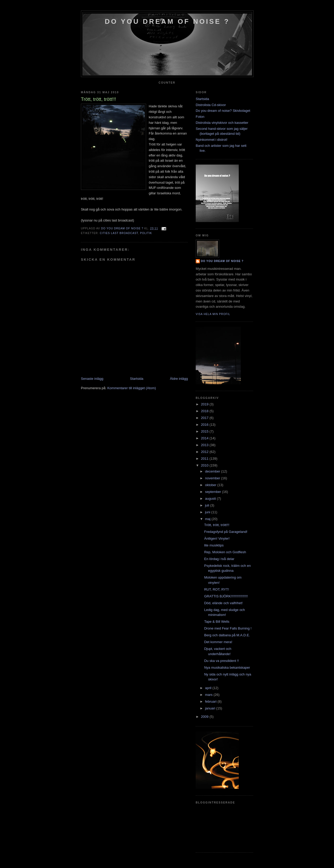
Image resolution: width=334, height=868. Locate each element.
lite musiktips (214, 545)
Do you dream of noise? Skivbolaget (223, 111)
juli (208, 505)
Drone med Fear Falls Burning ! (228, 628)
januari (211, 708)
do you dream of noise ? (167, 21)
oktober (211, 485)
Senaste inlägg (92, 379)
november (213, 478)
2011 (205, 459)
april (209, 688)
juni (208, 512)
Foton (200, 117)
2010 (205, 465)
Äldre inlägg (179, 379)
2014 (205, 438)
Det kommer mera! (218, 642)
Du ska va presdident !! (221, 661)
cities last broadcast (119, 233)
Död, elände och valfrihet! (223, 603)
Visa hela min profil (213, 314)
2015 (205, 431)
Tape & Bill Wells (217, 622)
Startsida (137, 379)
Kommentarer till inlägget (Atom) (132, 388)
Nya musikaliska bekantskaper (227, 668)
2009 (205, 717)
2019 (205, 404)
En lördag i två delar (219, 559)
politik (146, 233)
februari (211, 701)
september (214, 492)
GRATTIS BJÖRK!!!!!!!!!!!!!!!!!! (226, 596)
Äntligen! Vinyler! (217, 538)
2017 (205, 418)
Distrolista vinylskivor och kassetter (222, 123)
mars (209, 695)
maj (208, 519)
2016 (205, 425)
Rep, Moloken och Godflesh (225, 552)
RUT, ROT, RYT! (216, 589)
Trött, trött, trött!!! (217, 525)
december (213, 471)
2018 (205, 411)
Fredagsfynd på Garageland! (226, 532)
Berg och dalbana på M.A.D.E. (227, 635)
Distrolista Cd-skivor (211, 105)
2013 (205, 445)
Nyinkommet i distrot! (211, 140)
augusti (211, 499)
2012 (205, 452)
